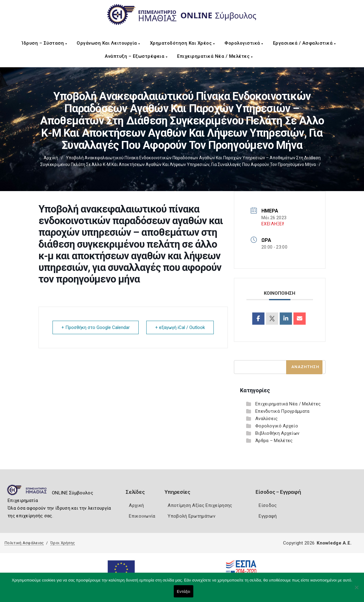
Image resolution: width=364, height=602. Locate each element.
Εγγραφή (268, 516)
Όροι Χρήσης (63, 543)
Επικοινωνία (142, 516)
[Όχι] (356, 590)
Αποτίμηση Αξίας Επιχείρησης (200, 505)
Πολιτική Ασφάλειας (24, 543)
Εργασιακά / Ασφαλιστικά (304, 43)
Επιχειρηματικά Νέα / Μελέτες (215, 56)
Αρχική (51, 158)
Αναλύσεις (267, 419)
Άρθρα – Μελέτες (274, 441)
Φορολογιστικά (244, 43)
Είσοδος (268, 505)
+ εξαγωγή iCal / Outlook (180, 327)
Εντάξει (184, 591)
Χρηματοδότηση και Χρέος (182, 43)
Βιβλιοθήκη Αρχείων (277, 433)
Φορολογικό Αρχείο (277, 426)
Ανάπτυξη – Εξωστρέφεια (136, 56)
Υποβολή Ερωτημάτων (191, 516)
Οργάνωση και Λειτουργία (108, 43)
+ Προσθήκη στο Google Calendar (96, 327)
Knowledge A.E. (334, 543)
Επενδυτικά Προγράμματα (282, 411)
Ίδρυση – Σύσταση (44, 43)
